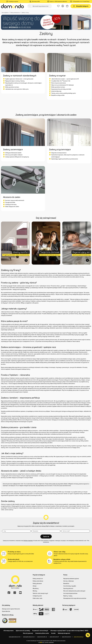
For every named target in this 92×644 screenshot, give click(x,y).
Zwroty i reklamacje (68, 581)
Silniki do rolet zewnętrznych (40, 593)
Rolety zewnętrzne (38, 579)
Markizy (35, 591)
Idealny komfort (21, 252)
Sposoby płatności (68, 588)
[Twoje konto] (63, 6)
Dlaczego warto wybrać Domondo (11, 609)
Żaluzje (35, 586)
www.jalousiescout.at (29, 637)
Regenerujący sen (81, 252)
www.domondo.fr (54, 637)
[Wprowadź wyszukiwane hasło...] (39, 6)
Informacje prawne (8, 631)
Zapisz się (46, 536)
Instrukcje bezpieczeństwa (70, 593)
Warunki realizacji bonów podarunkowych (74, 591)
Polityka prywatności (28, 541)
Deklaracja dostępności (64, 633)
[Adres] (76, 531)
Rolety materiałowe (38, 581)
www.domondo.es (42, 637)
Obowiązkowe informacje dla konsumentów (75, 598)
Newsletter (66, 583)
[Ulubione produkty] (58, 6)
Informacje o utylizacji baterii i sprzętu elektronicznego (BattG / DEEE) (69, 631)
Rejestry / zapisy (68, 596)
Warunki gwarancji (28, 633)
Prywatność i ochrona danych (40, 631)
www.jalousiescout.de (15, 637)
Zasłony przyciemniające (60, 149)
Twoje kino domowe (50, 252)
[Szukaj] (30, 6)
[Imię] (16, 531)
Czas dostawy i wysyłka (70, 586)
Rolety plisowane (37, 583)
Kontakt (53, 633)
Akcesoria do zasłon (12, 197)
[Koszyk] (67, 6)
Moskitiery (36, 588)
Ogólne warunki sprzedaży (23, 631)
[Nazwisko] (46, 531)
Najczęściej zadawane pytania (71, 579)
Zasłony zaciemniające (13, 149)
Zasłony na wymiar (57, 76)
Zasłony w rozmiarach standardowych (20, 76)
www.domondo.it (66, 637)
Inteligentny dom (37, 596)
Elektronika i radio (37, 598)
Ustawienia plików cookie (42, 633)
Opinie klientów (6, 611)
